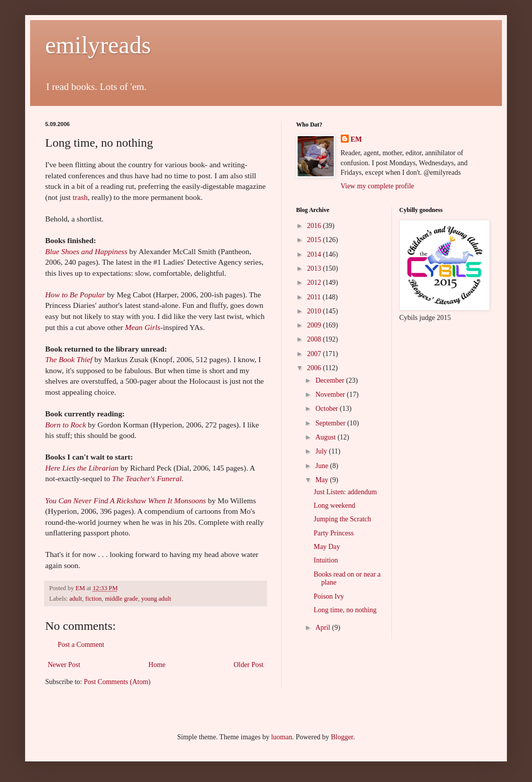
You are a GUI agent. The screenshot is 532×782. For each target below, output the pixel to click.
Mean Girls (143, 327)
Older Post (249, 665)
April (323, 628)
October (327, 409)
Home (157, 665)
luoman (282, 737)
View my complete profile (378, 186)
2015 (315, 240)
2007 (315, 354)
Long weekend (335, 506)
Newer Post (64, 665)
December (330, 380)
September (331, 423)
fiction (94, 599)
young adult (156, 599)
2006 (315, 368)
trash (80, 197)
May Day (327, 547)
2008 (315, 339)
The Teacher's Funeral (147, 478)
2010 (315, 311)
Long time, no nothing (345, 610)
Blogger (342, 737)
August (326, 437)
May (322, 480)
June (322, 466)
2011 (315, 297)
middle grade (121, 599)
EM (357, 139)
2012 (315, 283)
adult (76, 599)
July (322, 451)
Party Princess (334, 533)
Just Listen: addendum (345, 492)
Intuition (326, 560)
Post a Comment (81, 645)
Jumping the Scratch (342, 519)
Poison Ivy (329, 596)
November (331, 395)
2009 (315, 325)
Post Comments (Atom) (117, 682)
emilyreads (98, 45)
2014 (315, 254)
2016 (315, 226)
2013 (315, 268)
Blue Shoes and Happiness (86, 251)
